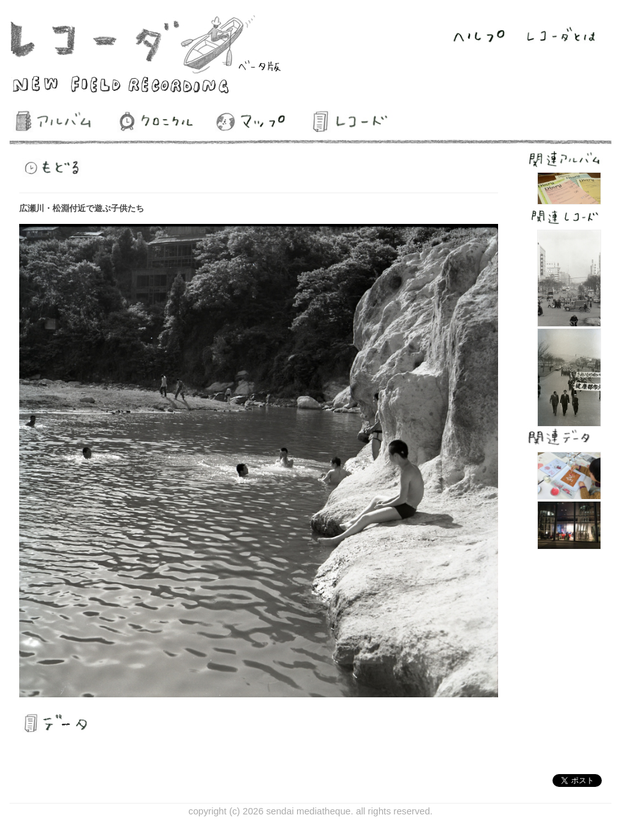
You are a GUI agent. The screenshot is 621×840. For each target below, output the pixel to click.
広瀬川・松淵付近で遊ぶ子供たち (82, 208)
